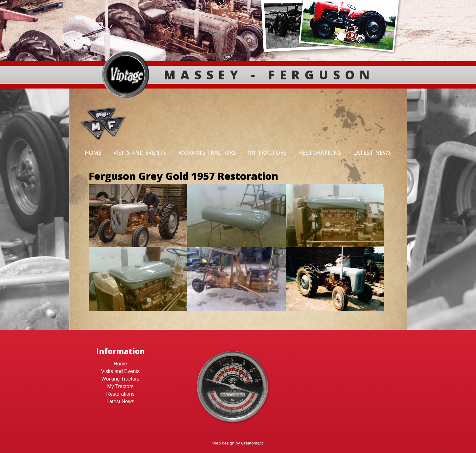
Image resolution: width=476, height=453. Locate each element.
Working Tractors (207, 152)
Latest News (372, 152)
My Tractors (267, 152)
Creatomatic (252, 443)
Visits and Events (140, 152)
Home (93, 152)
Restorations (320, 152)
